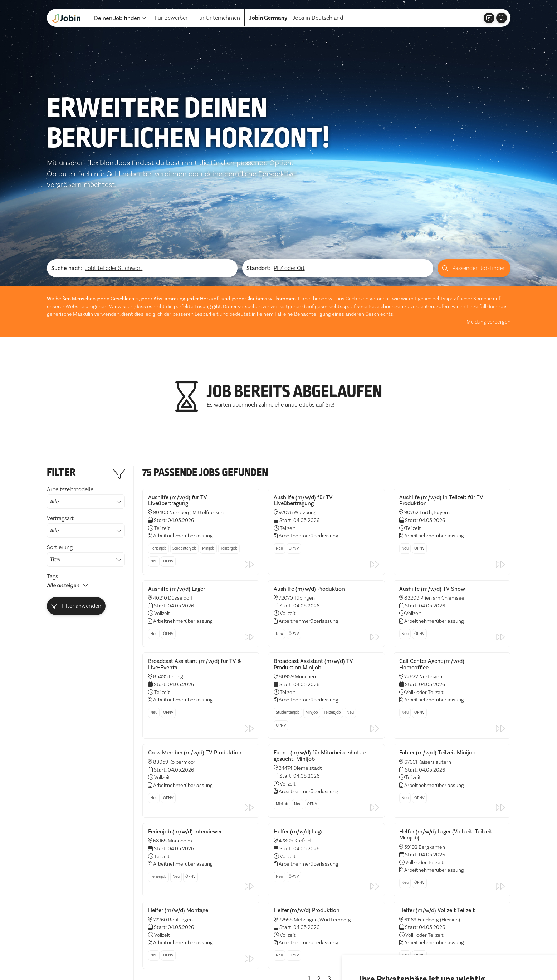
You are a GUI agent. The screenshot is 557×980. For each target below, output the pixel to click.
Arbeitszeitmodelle (86, 405)
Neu (154, 469)
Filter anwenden (76, 514)
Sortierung (86, 463)
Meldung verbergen (488, 230)
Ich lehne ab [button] (425, 955)
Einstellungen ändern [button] (473, 955)
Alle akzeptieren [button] (382, 955)
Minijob (208, 456)
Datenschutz (63, 958)
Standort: (258, 176)
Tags (52, 484)
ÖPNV (168, 469)
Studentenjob (184, 456)
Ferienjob (158, 456)
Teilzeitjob (229, 456)
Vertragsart (86, 434)
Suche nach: (67, 176)
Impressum (99, 958)
